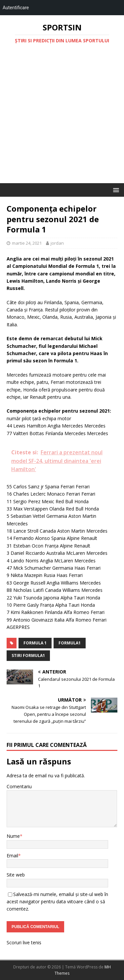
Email (12, 856)
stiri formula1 (28, 655)
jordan (57, 243)
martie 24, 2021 (27, 243)
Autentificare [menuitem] (16, 8)
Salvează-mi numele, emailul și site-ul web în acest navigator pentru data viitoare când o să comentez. (57, 902)
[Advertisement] (62, 118)
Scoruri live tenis (24, 942)
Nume (13, 836)
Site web (16, 875)
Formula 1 (35, 643)
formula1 (70, 643)
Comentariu (19, 786)
